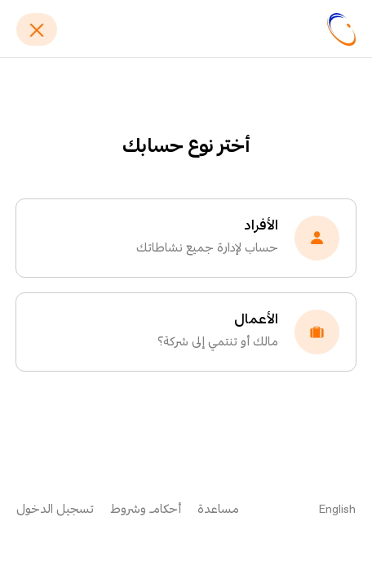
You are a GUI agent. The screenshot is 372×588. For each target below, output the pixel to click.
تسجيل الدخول (55, 510)
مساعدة (218, 510)
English (337, 510)
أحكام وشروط (146, 510)
